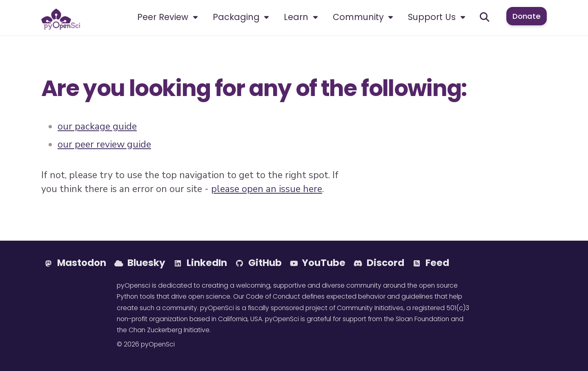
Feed (431, 263)
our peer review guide (104, 144)
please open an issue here (267, 189)
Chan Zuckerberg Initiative (169, 330)
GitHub (258, 263)
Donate (527, 16)
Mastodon (75, 263)
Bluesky (140, 263)
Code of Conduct (273, 296)
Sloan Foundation (422, 319)
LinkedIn (200, 263)
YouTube (318, 263)
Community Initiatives (370, 308)
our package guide (97, 126)
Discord (379, 263)
